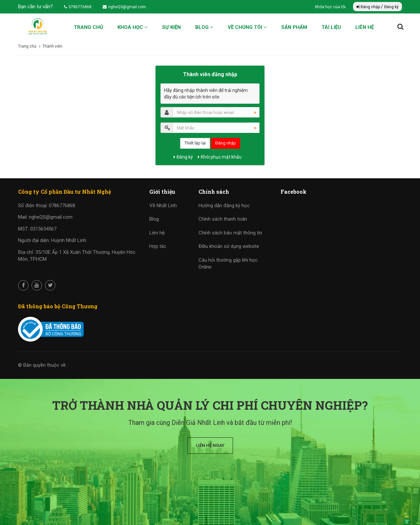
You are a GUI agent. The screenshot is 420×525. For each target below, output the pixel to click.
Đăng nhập (369, 7)
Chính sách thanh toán (223, 219)
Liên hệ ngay (210, 445)
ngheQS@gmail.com (124, 7)
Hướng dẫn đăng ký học (224, 206)
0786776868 (78, 7)
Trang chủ (88, 27)
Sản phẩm (294, 27)
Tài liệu (331, 27)
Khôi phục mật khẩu (220, 157)
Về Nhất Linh (163, 206)
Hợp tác (158, 246)
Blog (204, 27)
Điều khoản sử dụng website (229, 246)
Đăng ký (391, 7)
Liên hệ (365, 27)
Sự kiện (171, 27)
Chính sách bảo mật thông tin (230, 233)
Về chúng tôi (247, 27)
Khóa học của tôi (331, 7)
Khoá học (133, 27)
